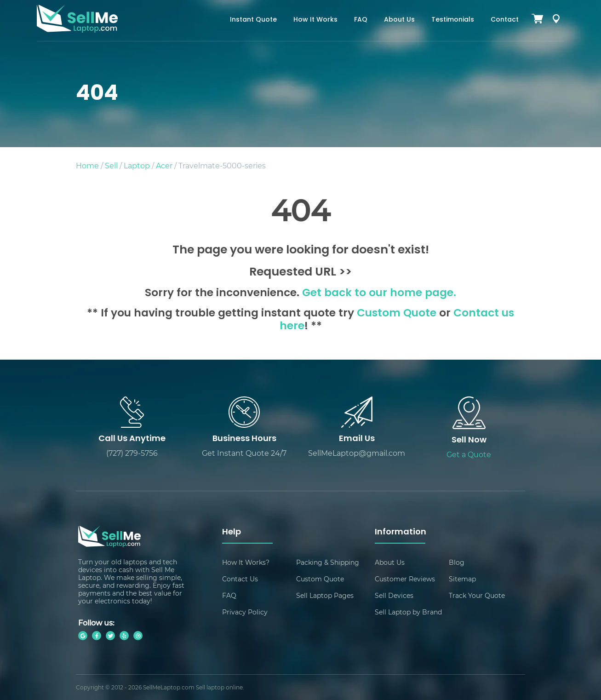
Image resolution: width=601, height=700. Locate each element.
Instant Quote (253, 20)
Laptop (137, 165)
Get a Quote (469, 454)
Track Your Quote (477, 595)
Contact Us (240, 579)
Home (87, 165)
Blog (457, 562)
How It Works (315, 20)
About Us (399, 20)
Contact (505, 20)
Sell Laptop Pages (325, 595)
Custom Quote (397, 314)
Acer (164, 165)
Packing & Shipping (328, 562)
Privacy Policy (245, 612)
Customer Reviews (405, 579)
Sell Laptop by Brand (408, 612)
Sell (111, 165)
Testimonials (453, 20)
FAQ (361, 20)
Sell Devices (394, 595)
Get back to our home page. (379, 294)
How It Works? (246, 562)
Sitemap (462, 579)
